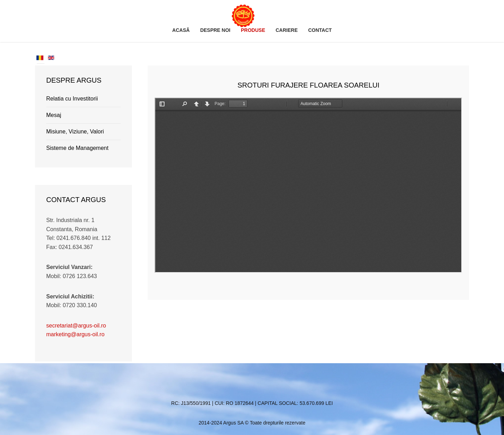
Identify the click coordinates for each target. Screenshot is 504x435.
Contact (320, 30)
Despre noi (215, 30)
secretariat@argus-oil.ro (76, 326)
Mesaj (54, 115)
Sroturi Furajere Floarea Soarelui (308, 85)
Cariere (286, 30)
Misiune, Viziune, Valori (75, 132)
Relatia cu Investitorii (72, 99)
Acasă (181, 30)
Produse (253, 30)
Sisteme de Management (77, 148)
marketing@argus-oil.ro (75, 334)
